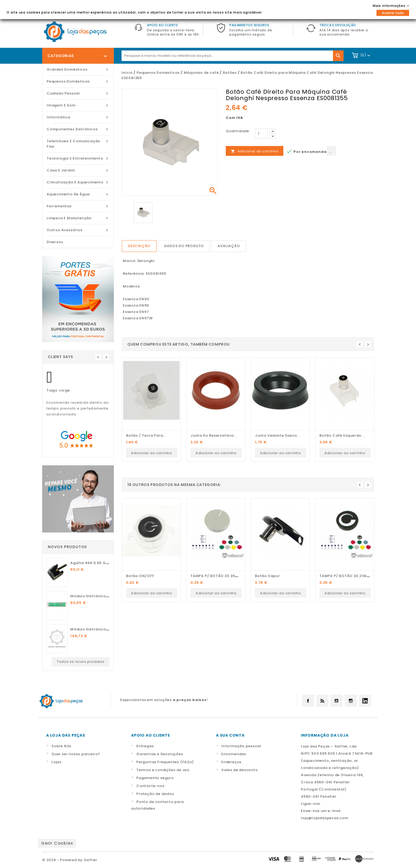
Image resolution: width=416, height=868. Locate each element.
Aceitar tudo (393, 13)
